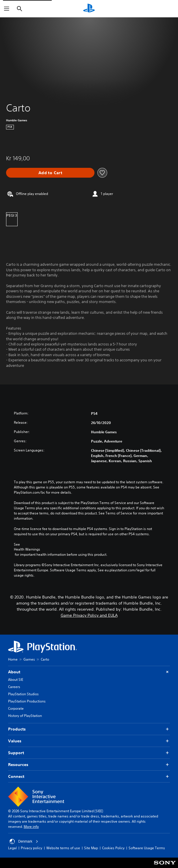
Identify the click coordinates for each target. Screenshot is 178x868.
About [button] (89, 672)
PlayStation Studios (23, 694)
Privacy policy (31, 848)
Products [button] (89, 729)
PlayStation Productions (27, 701)
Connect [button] (89, 777)
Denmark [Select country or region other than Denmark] (24, 841)
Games (29, 659)
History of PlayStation (25, 716)
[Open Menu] (7, 9)
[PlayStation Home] (89, 9)
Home (13, 659)
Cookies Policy (113, 848)
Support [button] (89, 753)
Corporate (16, 708)
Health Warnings (27, 549)
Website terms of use (63, 848)
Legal (12, 848)
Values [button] (89, 741)
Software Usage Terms (147, 848)
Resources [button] (89, 765)
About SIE (16, 680)
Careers (14, 687)
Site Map (91, 848)
